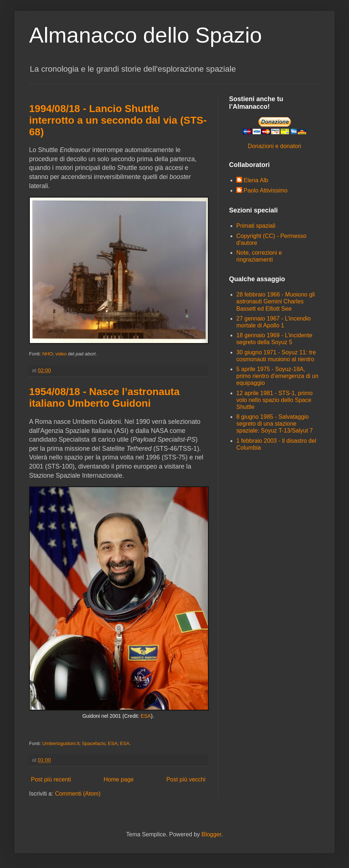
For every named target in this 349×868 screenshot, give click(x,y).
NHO (47, 354)
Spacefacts (93, 743)
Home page (119, 779)
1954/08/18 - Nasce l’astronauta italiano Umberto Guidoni (104, 397)
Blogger (211, 834)
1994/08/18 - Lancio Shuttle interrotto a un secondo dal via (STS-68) (118, 120)
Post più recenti (51, 779)
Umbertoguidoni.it (61, 743)
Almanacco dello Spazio (145, 35)
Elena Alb (256, 180)
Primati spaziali (256, 226)
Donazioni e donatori (275, 146)
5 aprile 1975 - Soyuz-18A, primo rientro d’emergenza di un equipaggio (277, 376)
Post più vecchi (186, 779)
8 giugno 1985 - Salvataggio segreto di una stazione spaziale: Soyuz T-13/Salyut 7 (275, 424)
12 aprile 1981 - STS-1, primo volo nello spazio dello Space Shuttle (274, 400)
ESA (146, 716)
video (61, 354)
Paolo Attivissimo (266, 190)
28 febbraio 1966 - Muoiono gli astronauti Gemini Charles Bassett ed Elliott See (276, 301)
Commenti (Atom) (78, 794)
